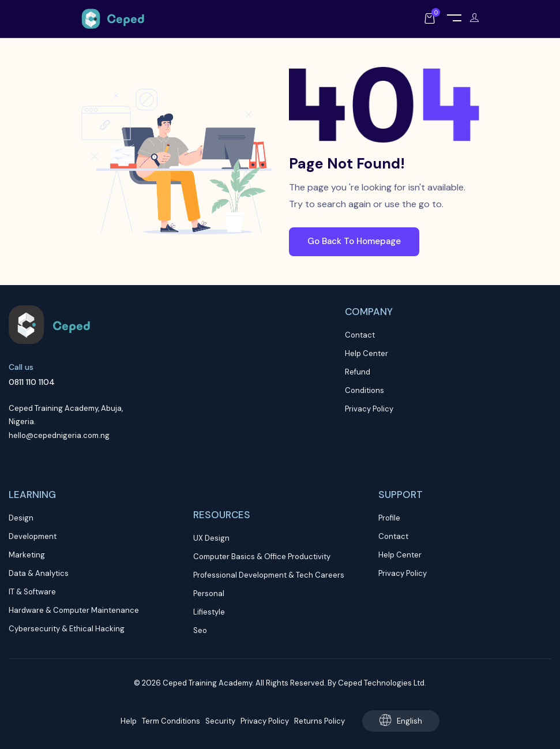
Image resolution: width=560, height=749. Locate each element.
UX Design (211, 538)
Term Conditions (171, 721)
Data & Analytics (39, 573)
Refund (358, 372)
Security (220, 721)
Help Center (367, 353)
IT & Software (32, 592)
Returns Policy (320, 721)
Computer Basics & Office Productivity (262, 557)
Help (129, 721)
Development (33, 536)
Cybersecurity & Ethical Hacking (67, 629)
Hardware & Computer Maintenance (74, 610)
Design (21, 518)
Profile (389, 518)
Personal (209, 593)
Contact (360, 335)
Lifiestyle (209, 612)
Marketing (27, 555)
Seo (200, 630)
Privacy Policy (369, 409)
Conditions (364, 390)
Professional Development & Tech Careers (269, 575)
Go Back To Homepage (354, 241)
